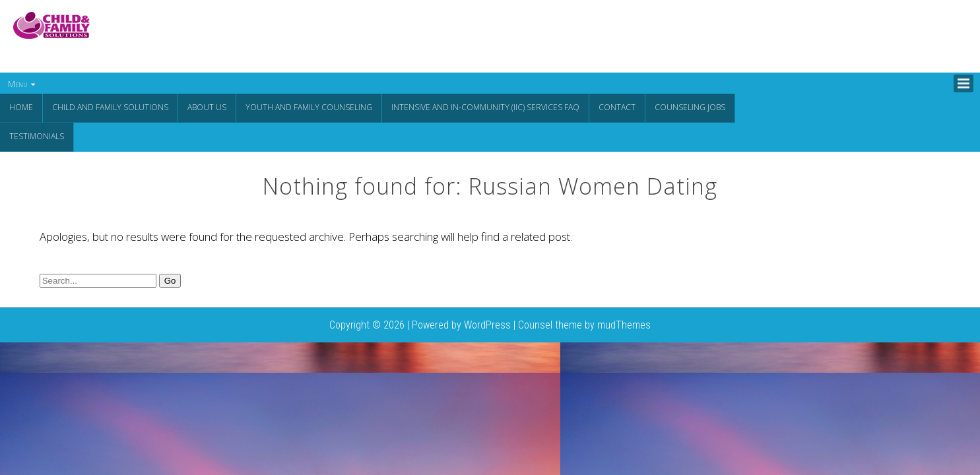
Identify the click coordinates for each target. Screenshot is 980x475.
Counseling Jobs (690, 107)
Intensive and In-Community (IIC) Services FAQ (485, 107)
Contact (617, 107)
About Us (207, 107)
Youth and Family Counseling (309, 107)
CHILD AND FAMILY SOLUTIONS (110, 107)
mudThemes (624, 324)
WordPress (487, 324)
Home (21, 107)
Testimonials (37, 136)
